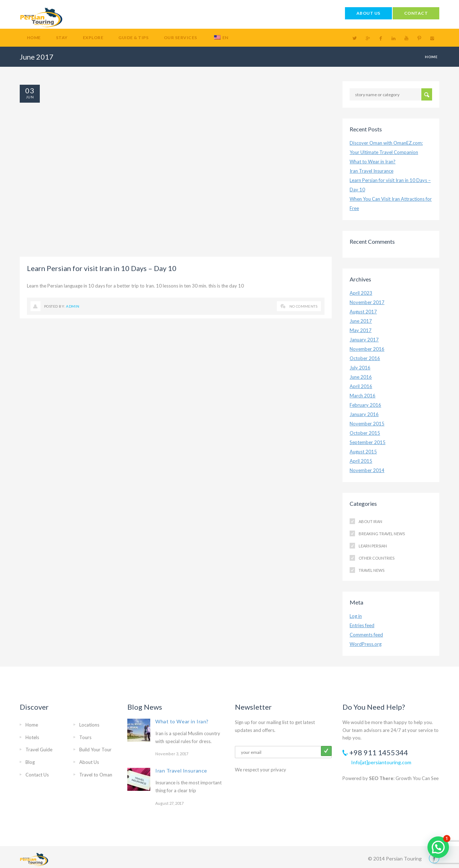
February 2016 (365, 405)
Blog (30, 762)
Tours (85, 737)
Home (34, 38)
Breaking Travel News (382, 534)
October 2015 (365, 433)
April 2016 (361, 386)
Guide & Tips (134, 38)
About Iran (370, 521)
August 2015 (363, 452)
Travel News (372, 570)
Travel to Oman (96, 775)
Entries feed (362, 625)
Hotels (32, 737)
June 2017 (361, 321)
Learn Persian (373, 546)
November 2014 (367, 470)
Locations (89, 725)
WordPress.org (366, 644)
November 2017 (367, 302)
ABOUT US (368, 13)
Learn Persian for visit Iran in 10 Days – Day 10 (102, 268)
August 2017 (363, 312)
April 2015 (361, 461)
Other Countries (377, 558)
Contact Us (37, 775)
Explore (93, 38)
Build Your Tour (95, 750)
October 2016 (365, 358)
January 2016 (364, 414)
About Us (89, 762)
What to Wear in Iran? (373, 162)
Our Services (181, 38)
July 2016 (360, 368)
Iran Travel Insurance (372, 171)
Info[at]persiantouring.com (381, 762)
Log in (356, 616)
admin (73, 306)
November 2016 (367, 349)
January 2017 (364, 340)
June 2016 (361, 377)
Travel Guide (39, 750)
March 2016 (363, 396)
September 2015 (368, 442)
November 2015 (367, 424)
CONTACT (416, 13)
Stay (62, 38)
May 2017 (361, 330)
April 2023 (361, 293)
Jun (30, 97)
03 (30, 90)
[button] (438, 847)
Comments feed (366, 635)
